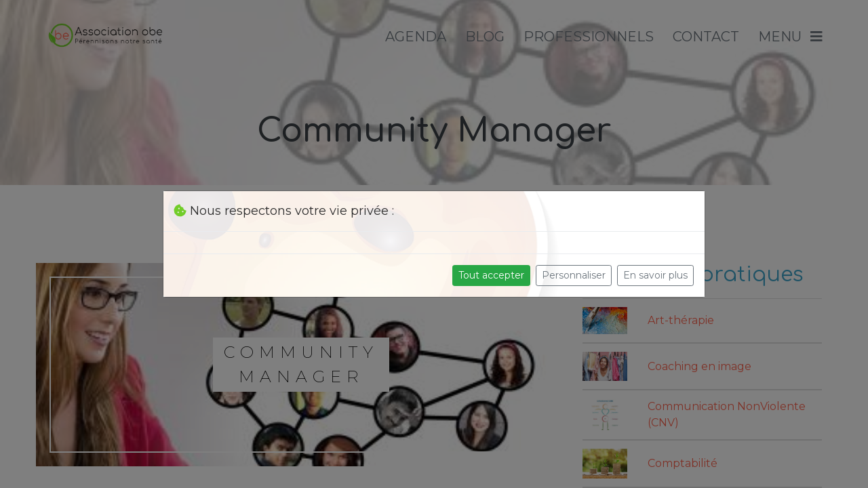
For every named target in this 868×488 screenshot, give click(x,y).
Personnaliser (574, 275)
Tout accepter (491, 275)
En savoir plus (655, 275)
